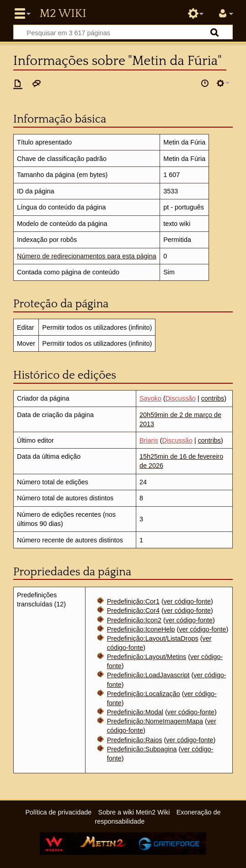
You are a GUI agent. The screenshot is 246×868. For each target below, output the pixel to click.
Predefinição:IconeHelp (141, 629)
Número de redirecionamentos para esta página (87, 256)
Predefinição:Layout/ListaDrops (153, 638)
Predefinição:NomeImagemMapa (155, 721)
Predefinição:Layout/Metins (147, 657)
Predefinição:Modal (135, 712)
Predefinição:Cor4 (133, 611)
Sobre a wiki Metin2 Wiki (134, 812)
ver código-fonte (187, 601)
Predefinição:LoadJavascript (148, 675)
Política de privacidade (58, 812)
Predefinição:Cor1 (133, 601)
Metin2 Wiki (63, 14)
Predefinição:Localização (144, 694)
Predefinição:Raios (135, 740)
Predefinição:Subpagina (142, 749)
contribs (213, 398)
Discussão (181, 398)
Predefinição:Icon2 (134, 620)
